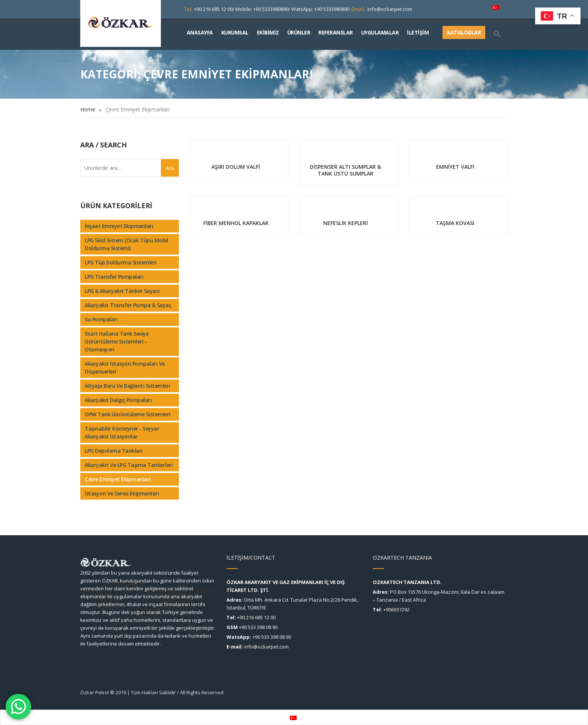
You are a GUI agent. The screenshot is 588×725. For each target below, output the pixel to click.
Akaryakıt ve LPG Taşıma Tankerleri (129, 465)
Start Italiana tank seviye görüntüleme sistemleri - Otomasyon (117, 341)
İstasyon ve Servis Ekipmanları (122, 493)
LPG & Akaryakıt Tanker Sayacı (122, 291)
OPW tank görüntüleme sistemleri (127, 414)
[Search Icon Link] (500, 34)
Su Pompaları (101, 319)
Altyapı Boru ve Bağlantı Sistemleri (127, 386)
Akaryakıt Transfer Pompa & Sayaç (128, 305)
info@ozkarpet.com (390, 9)
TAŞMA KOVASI (455, 223)
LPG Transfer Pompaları (114, 277)
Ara (170, 168)
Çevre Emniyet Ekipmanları (118, 479)
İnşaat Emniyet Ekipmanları (119, 226)
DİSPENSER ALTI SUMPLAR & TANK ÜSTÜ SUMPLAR (345, 170)
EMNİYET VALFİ (455, 167)
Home (88, 109)
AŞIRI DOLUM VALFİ (236, 167)
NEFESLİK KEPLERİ (346, 223)
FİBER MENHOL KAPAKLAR (236, 223)
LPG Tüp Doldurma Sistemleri (121, 262)
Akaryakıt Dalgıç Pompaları (118, 400)
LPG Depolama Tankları (114, 451)
